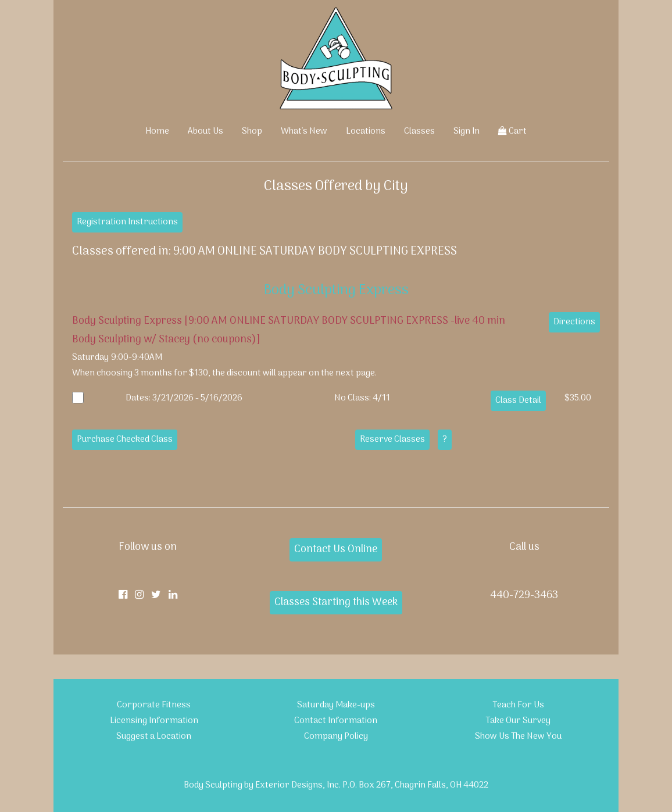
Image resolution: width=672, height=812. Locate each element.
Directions (574, 322)
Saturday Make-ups (336, 705)
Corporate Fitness (154, 705)
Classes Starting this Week (336, 602)
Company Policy (336, 736)
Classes (419, 131)
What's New (304, 131)
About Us (205, 131)
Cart (512, 131)
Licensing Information (154, 721)
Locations (366, 131)
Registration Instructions (127, 222)
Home (157, 131)
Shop (252, 131)
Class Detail (518, 400)
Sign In (467, 131)
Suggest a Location (154, 736)
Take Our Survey (518, 721)
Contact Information (336, 721)
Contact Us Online (336, 550)
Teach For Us (518, 705)
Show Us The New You (518, 736)
